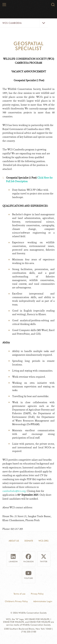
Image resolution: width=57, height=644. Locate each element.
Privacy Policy (37, 594)
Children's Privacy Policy (16, 601)
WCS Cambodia (12, 23)
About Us (14, 541)
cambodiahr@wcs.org (14, 491)
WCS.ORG (43, 541)
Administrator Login (43, 601)
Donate (29, 541)
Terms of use (19, 594)
